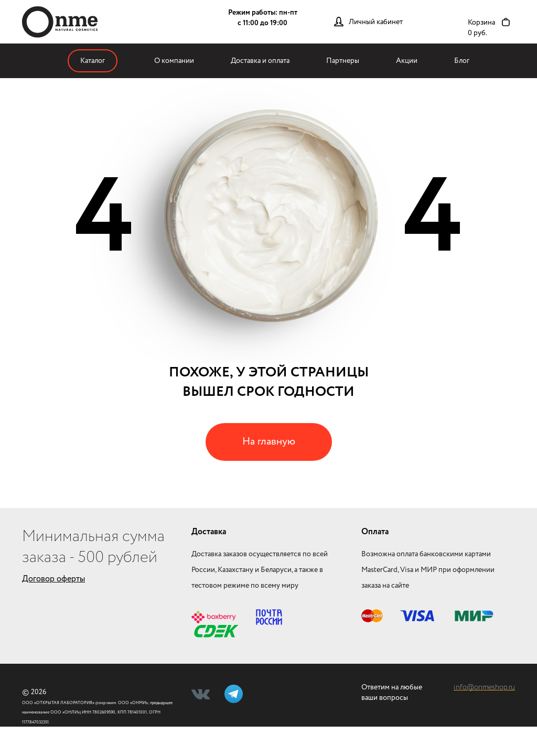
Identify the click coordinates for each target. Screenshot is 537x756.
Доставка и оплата (260, 61)
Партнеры (343, 61)
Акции (407, 61)
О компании (174, 61)
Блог (462, 61)
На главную (269, 442)
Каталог (93, 61)
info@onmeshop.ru (484, 687)
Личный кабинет (376, 22)
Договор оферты (53, 579)
